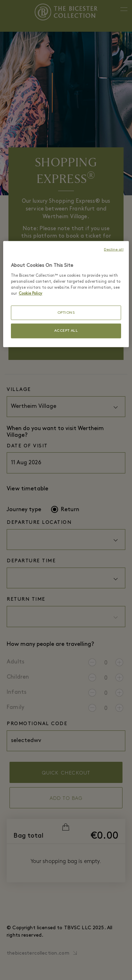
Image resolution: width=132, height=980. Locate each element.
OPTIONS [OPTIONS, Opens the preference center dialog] (66, 313)
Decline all (114, 250)
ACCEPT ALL (66, 331)
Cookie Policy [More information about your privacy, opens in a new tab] (30, 293)
